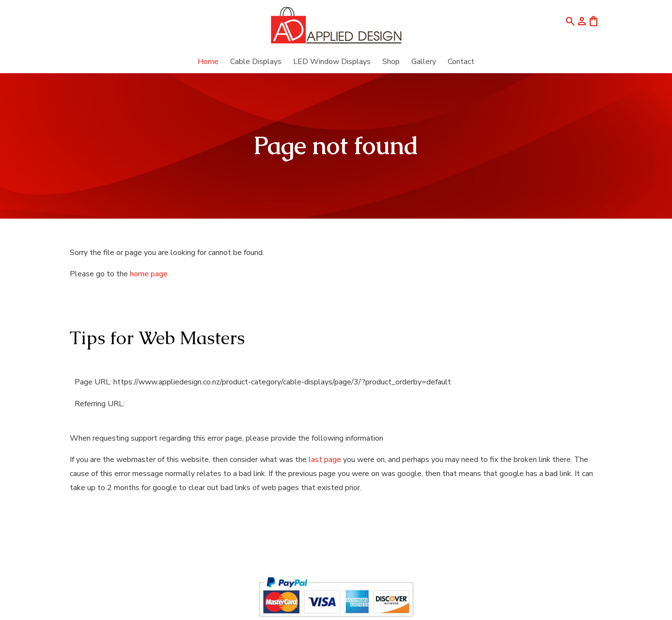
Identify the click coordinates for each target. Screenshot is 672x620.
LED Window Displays (332, 62)
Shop (391, 62)
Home (208, 62)
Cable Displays (256, 62)
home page (149, 274)
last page (325, 460)
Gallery (424, 62)
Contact (461, 62)
